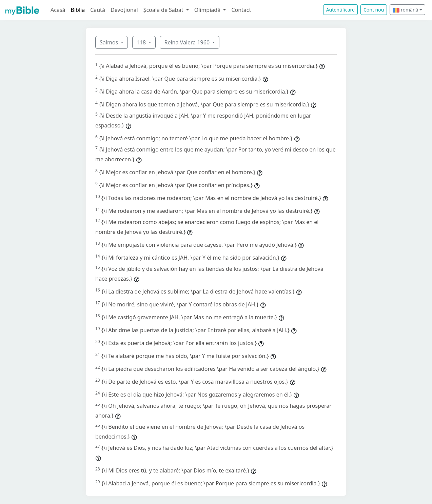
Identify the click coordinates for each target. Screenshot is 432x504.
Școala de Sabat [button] (164, 10)
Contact (241, 10)
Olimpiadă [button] (208, 10)
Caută (98, 10)
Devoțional (124, 10)
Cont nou (374, 10)
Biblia (78, 10)
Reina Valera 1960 (188, 42)
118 (142, 42)
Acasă (58, 10)
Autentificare (340, 10)
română (405, 10)
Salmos (110, 42)
